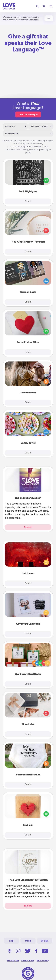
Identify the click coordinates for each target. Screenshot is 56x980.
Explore (28, 527)
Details (28, 201)
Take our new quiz (28, 114)
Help (11, 941)
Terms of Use (13, 960)
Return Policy (43, 960)
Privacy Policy (28, 960)
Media (28, 941)
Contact (45, 941)
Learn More (34, 20)
